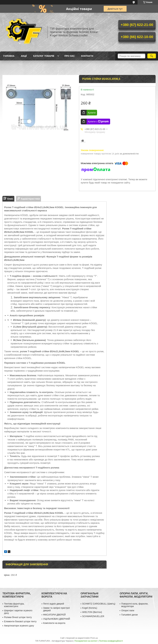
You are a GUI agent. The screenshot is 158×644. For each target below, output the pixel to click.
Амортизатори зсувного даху (19, 626)
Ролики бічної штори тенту (18, 617)
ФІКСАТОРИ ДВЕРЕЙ (54, 615)
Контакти (87, 56)
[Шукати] (152, 56)
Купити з (98, 122)
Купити (92, 113)
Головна (9, 56)
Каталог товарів (44, 56)
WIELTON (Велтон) (92, 612)
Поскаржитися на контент (86, 641)
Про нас (69, 56)
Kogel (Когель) (90, 608)
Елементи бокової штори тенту (20, 621)
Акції (24, 56)
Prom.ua (94, 638)
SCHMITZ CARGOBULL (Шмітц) (99, 604)
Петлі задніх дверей (54, 604)
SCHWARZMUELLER (93, 616)
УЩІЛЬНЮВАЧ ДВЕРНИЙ (57, 619)
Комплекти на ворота (54, 623)
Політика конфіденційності (111, 641)
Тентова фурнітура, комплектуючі (14, 605)
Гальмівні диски (129, 615)
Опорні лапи (128, 610)
